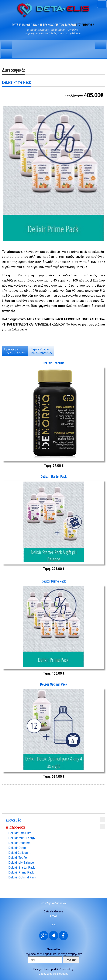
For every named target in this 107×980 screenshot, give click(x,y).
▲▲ (54, 924)
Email (54, 916)
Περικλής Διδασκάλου (53, 903)
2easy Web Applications (54, 974)
